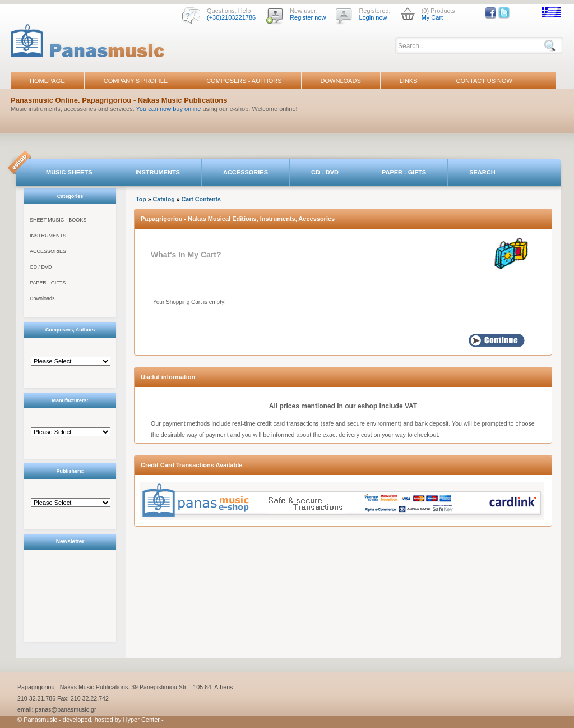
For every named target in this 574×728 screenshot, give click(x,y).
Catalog (164, 199)
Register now (308, 17)
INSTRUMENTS (158, 172)
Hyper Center (142, 720)
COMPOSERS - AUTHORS (244, 81)
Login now (373, 17)
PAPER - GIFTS (404, 172)
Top (141, 199)
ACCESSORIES (246, 172)
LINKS (409, 81)
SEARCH (482, 172)
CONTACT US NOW (484, 81)
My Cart (432, 17)
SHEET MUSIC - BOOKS (58, 220)
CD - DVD (325, 172)
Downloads (42, 298)
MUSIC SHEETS (69, 172)
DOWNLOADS (341, 81)
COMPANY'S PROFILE (136, 81)
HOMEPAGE (47, 81)
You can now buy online (169, 109)
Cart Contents (201, 199)
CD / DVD (41, 267)
